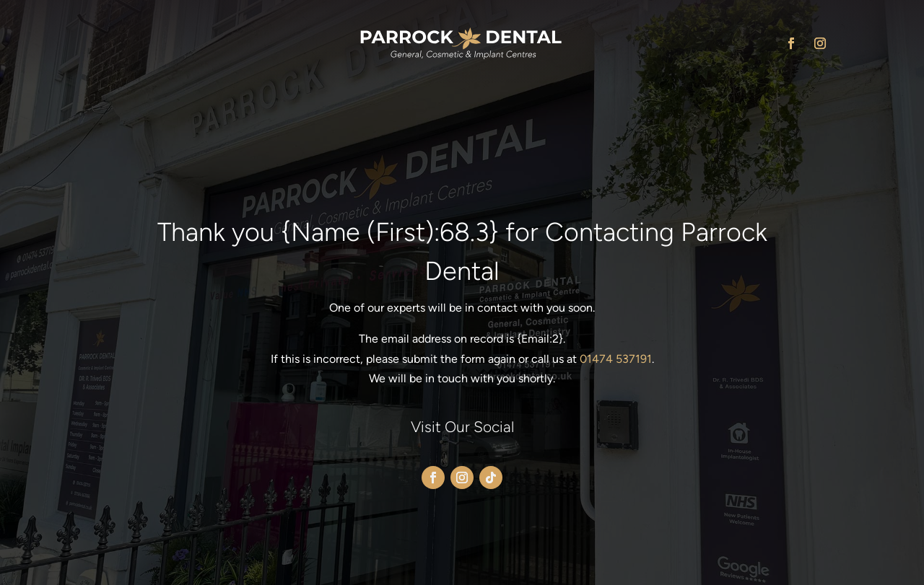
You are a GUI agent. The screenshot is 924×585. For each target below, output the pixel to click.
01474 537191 (616, 359)
